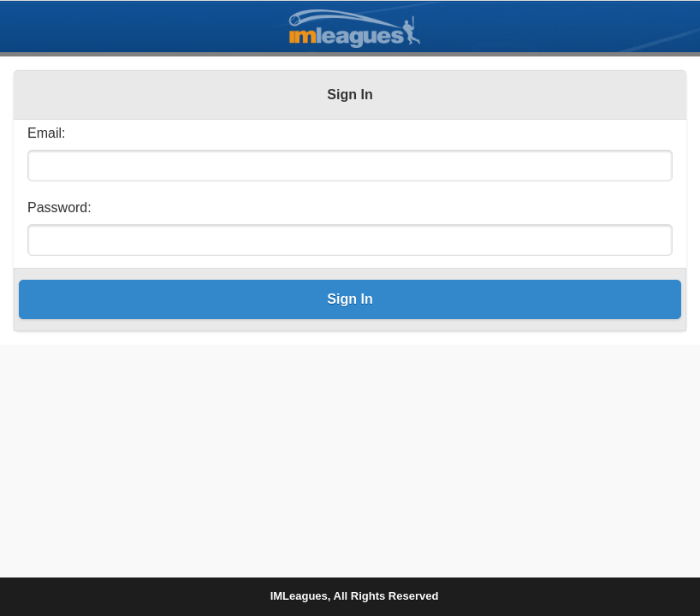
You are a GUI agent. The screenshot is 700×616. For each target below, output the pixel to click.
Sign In (350, 299)
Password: (59, 207)
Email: (46, 133)
